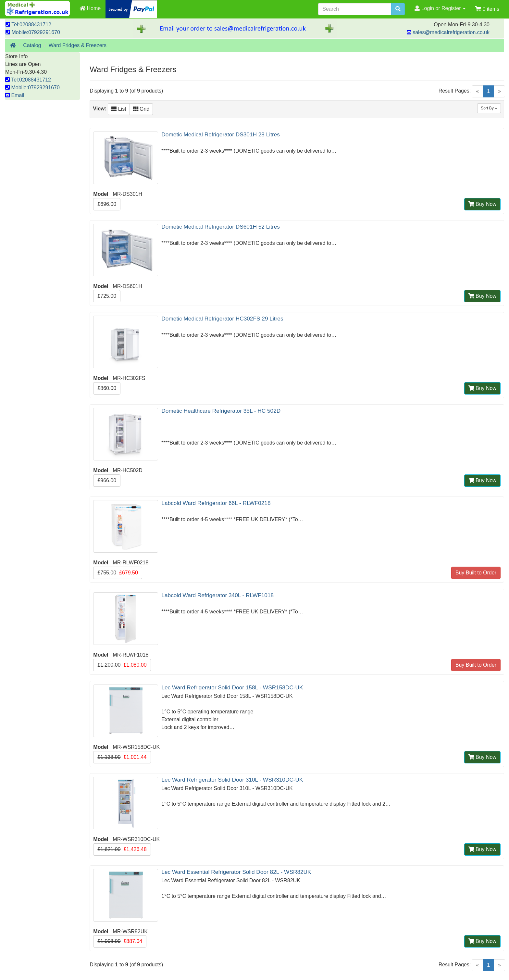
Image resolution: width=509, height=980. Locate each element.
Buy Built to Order (476, 573)
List (119, 109)
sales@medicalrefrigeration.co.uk (448, 32)
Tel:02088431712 (28, 25)
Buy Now (482, 204)
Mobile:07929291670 (33, 32)
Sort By (489, 108)
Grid (141, 109)
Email (15, 95)
